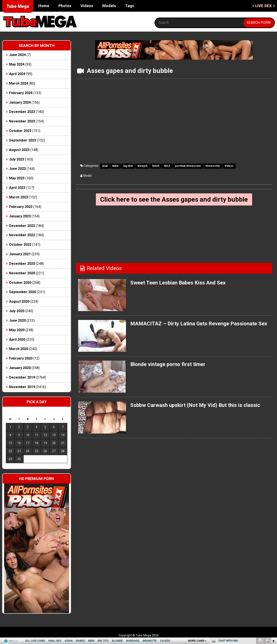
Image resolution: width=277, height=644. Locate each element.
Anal (105, 166)
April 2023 (17, 188)
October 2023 (20, 131)
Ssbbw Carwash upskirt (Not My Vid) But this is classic (195, 405)
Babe (115, 166)
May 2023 (17, 178)
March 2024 (19, 83)
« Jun (9, 467)
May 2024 (17, 64)
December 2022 (22, 226)
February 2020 (21, 358)
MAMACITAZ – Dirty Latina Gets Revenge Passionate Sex (199, 324)
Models (109, 6)
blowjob (143, 166)
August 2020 (19, 301)
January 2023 (20, 216)
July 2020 (17, 311)
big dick (128, 166)
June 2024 (17, 55)
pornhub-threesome (188, 166)
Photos (65, 6)
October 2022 (20, 245)
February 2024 (21, 93)
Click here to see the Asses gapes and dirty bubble (174, 199)
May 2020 (17, 330)
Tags (130, 6)
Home (44, 6)
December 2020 (22, 264)
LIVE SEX (263, 6)
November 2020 (22, 273)
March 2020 (19, 349)
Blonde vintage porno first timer (168, 364)
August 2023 (19, 150)
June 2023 (17, 169)
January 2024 (20, 102)
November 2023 (22, 121)
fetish (156, 166)
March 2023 (19, 197)
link (273, 576)
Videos (87, 6)
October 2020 (20, 283)
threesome (213, 166)
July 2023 (17, 159)
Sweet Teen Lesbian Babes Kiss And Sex (178, 283)
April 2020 (17, 340)
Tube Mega (18, 6)
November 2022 (22, 235)
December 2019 (22, 377)
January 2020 (20, 368)
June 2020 (17, 320)
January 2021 (20, 254)
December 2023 (22, 112)
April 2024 (17, 74)
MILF (167, 166)
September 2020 (23, 292)
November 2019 (22, 387)
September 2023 (23, 140)
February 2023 (21, 207)
